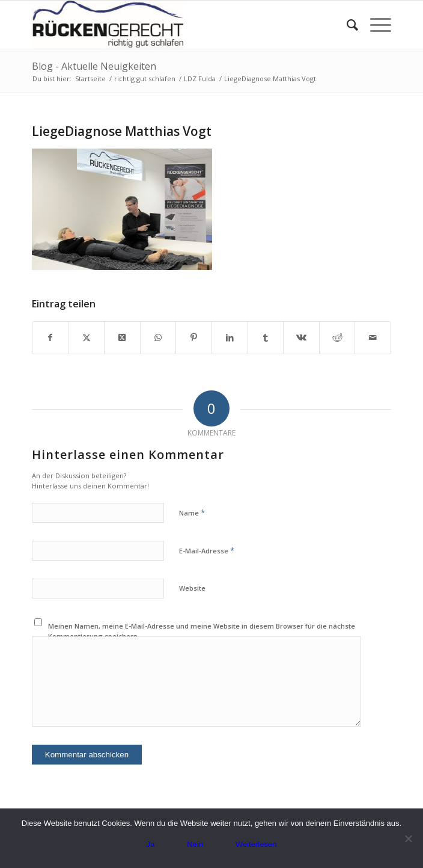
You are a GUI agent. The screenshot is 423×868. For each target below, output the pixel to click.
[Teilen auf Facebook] (50, 337)
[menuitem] (346, 25)
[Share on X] (122, 337)
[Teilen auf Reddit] (337, 337)
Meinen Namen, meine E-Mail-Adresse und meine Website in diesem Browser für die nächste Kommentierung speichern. (202, 631)
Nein (195, 844)
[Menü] (375, 25)
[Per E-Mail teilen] (373, 337)
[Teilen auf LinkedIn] (230, 337)
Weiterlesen (256, 844)
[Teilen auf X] (86, 337)
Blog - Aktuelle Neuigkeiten (94, 66)
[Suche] (346, 25)
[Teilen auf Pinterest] (194, 337)
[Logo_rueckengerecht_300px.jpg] (176, 25)
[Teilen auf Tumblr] (266, 337)
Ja (151, 844)
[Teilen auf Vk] (301, 337)
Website (192, 588)
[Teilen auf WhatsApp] (158, 337)
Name (192, 512)
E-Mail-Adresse (207, 550)
